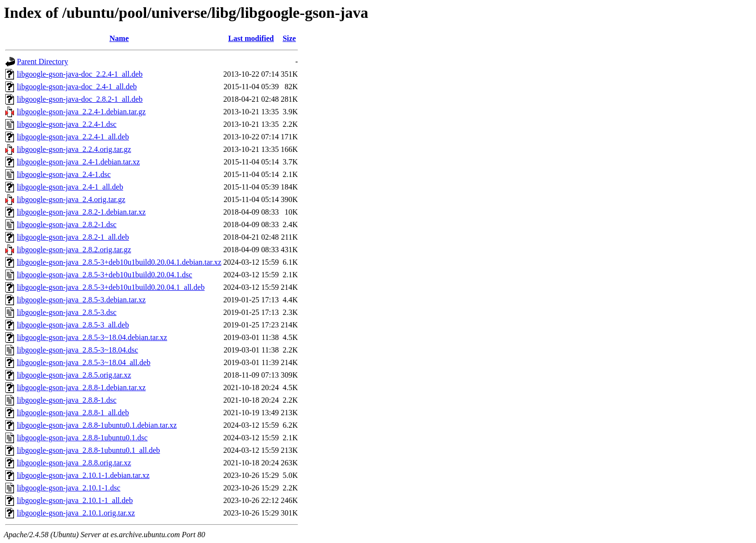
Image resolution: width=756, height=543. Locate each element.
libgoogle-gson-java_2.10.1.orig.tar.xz (76, 513)
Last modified (251, 38)
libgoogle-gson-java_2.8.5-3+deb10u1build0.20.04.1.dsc (105, 275)
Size (289, 38)
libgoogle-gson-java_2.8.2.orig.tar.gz (74, 250)
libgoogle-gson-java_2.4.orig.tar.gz (71, 199)
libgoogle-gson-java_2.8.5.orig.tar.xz (74, 375)
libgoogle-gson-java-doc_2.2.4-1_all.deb (80, 74)
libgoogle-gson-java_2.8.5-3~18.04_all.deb (84, 362)
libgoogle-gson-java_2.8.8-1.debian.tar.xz (81, 387)
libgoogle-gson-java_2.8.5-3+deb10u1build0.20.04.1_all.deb (111, 287)
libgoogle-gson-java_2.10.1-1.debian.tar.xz (83, 475)
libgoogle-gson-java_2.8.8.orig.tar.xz (74, 463)
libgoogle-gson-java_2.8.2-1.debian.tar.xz (81, 212)
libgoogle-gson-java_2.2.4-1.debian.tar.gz (81, 112)
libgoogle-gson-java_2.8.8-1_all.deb (73, 413)
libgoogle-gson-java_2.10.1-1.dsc (69, 488)
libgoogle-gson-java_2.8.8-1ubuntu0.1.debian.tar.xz (97, 425)
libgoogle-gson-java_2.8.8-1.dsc (67, 400)
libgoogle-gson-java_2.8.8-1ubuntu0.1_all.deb (88, 450)
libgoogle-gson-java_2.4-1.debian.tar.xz (78, 162)
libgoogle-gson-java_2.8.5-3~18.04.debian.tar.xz (92, 337)
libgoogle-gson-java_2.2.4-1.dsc (67, 124)
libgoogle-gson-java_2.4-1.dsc (64, 174)
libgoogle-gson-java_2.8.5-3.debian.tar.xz (81, 300)
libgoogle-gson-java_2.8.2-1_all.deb (73, 237)
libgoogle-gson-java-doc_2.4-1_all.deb (77, 87)
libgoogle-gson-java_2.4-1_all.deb (70, 187)
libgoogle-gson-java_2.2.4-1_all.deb (73, 137)
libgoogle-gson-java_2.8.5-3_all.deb (73, 325)
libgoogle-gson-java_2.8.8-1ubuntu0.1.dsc (82, 438)
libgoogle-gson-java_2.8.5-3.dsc (67, 312)
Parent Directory (42, 61)
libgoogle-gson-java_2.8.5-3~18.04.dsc (77, 350)
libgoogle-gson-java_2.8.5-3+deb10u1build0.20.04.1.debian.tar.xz (119, 262)
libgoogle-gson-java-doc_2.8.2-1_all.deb (80, 99)
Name (119, 38)
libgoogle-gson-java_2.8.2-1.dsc (67, 224)
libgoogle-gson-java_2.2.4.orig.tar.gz (74, 149)
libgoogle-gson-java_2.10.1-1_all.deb (75, 500)
